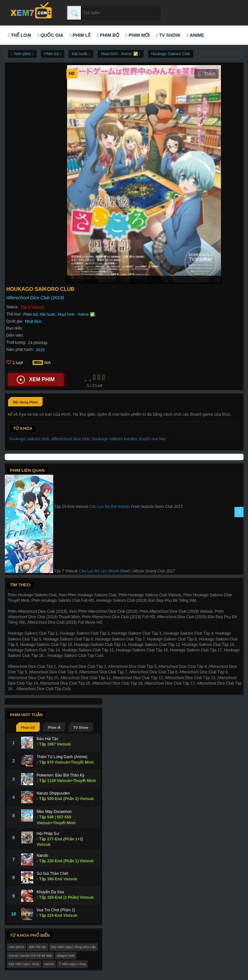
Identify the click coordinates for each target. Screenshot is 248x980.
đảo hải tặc (38, 947)
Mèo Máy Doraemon (54, 812)
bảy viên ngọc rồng (24, 964)
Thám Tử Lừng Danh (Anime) (62, 757)
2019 (40, 350)
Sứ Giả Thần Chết (53, 874)
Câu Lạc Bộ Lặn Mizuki (99, 571)
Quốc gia (50, 35)
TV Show (168, 35)
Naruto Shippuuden (53, 793)
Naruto (43, 856)
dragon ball (65, 955)
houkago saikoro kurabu (114, 439)
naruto (49, 964)
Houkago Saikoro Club (171, 54)
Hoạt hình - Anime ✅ (76, 314)
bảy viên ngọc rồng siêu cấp (73, 947)
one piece (16, 947)
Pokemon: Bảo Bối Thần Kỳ (61, 775)
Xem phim (36, 380)
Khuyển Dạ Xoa (50, 892)
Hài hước (48, 314)
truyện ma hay (152, 439)
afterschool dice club (71, 439)
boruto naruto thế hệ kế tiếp (30, 955)
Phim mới (138, 35)
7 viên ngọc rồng (72, 964)
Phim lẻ (80, 35)
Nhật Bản (33, 322)
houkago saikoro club (30, 439)
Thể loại (20, 35)
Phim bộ (108, 35)
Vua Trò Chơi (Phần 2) (56, 910)
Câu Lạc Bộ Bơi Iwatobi (110, 507)
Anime (195, 35)
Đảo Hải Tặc (48, 739)
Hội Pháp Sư (48, 834)
